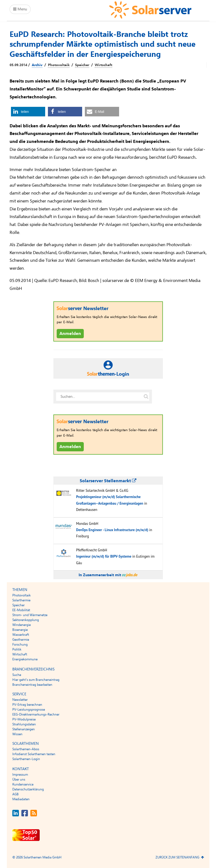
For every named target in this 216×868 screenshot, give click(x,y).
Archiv (37, 65)
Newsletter (20, 700)
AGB (15, 794)
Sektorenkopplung (26, 620)
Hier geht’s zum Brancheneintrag (36, 680)
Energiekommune (25, 659)
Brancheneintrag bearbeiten (32, 685)
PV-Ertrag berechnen (27, 705)
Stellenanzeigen (24, 729)
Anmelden (70, 334)
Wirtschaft (103, 65)
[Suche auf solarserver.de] (146, 396)
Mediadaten (21, 799)
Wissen (17, 734)
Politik (17, 649)
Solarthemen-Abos (26, 749)
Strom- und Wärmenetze (30, 615)
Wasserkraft (21, 635)
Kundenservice (23, 784)
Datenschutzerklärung (28, 789)
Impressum (20, 775)
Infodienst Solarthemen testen (34, 754)
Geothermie (21, 640)
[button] (28, 112)
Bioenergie (20, 630)
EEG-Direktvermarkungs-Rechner (36, 714)
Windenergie (21, 625)
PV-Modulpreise (24, 719)
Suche (17, 675)
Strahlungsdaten (24, 724)
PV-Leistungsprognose (29, 710)
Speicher (82, 65)
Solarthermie (21, 600)
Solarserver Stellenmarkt (108, 481)
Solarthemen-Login (26, 759)
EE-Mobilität (21, 610)
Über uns (19, 779)
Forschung (20, 645)
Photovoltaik (59, 65)
